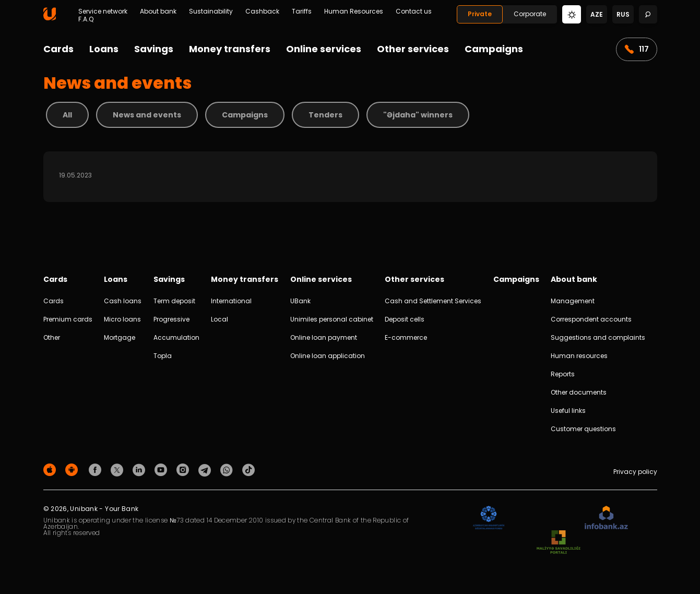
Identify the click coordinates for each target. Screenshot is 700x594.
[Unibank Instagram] (184, 470)
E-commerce (406, 337)
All (67, 115)
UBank (300, 301)
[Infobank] (606, 518)
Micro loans (122, 319)
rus (623, 14)
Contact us (414, 11)
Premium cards (68, 319)
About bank (158, 11)
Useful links (568, 411)
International (231, 301)
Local (220, 319)
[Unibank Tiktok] (248, 470)
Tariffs (302, 11)
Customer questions (583, 429)
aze (597, 14)
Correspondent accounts (591, 319)
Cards (58, 49)
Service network (103, 11)
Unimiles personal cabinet (332, 319)
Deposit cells (405, 319)
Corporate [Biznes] (530, 14)
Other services (413, 49)
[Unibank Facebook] (97, 470)
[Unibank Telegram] (206, 470)
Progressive (171, 319)
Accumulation (176, 337)
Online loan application (328, 356)
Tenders (325, 115)
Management (573, 301)
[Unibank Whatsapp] (228, 470)
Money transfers (230, 49)
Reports (563, 374)
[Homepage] (50, 18)
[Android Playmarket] (73, 470)
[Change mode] (572, 14)
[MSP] (559, 543)
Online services (324, 49)
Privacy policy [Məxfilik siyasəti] (635, 472)
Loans (104, 49)
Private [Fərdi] (480, 14)
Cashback (262, 11)
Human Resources (354, 11)
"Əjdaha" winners (418, 115)
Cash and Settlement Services (433, 301)
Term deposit (174, 301)
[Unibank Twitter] (118, 470)
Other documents (579, 392)
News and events (147, 115)
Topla (163, 356)
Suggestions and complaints (598, 337)
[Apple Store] (51, 470)
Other (52, 337)
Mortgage (120, 337)
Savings (154, 49)
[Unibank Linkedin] (140, 470)
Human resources (579, 356)
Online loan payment (324, 337)
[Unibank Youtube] (162, 470)
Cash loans (123, 301)
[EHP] (544, 518)
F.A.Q (86, 19)
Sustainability (211, 11)
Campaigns (494, 49)
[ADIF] (489, 518)
